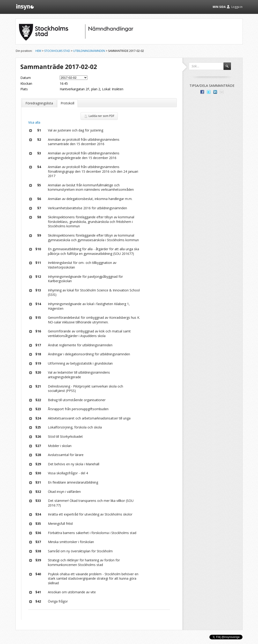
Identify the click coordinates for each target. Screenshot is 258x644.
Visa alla (34, 122)
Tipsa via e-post (222, 92)
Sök (229, 68)
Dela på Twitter (209, 92)
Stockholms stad (57, 51)
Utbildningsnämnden (89, 51)
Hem (38, 51)
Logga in (237, 7)
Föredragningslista (39, 103)
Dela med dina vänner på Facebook (202, 92)
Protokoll (67, 103)
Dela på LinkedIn (215, 92)
